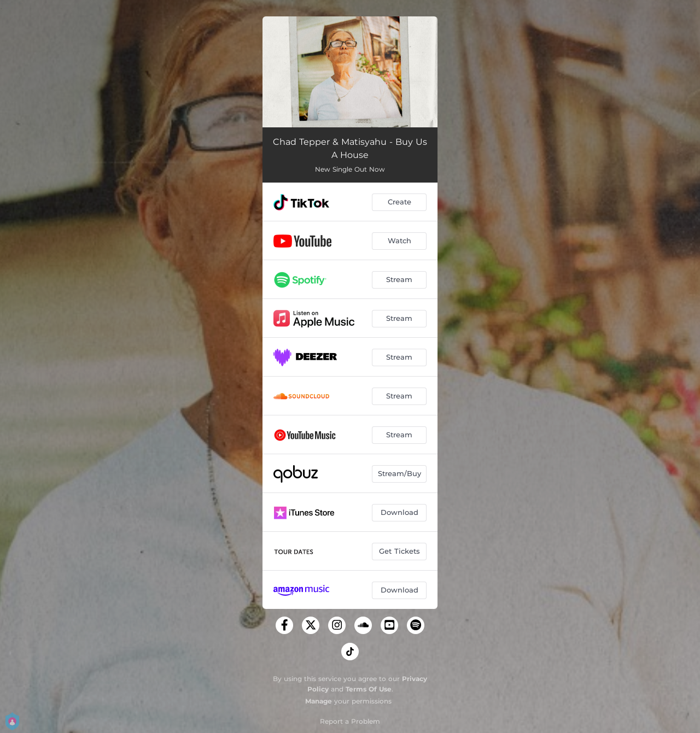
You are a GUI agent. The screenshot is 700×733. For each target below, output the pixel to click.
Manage (319, 701)
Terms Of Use (369, 689)
